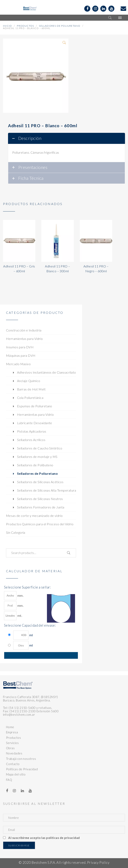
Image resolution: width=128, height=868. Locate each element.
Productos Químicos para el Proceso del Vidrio (40, 524)
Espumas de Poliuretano (35, 406)
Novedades (14, 753)
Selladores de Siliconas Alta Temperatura (47, 490)
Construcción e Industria (24, 330)
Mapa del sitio (16, 774)
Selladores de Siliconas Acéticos (40, 482)
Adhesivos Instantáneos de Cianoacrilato (47, 372)
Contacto (13, 764)
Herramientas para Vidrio (24, 339)
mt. (13, 616)
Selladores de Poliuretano (60, 26)
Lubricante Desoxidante (35, 423)
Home (10, 727)
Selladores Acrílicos (31, 440)
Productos (25, 26)
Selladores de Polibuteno (35, 465)
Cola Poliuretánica (30, 398)
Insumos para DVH (20, 347)
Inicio (7, 26)
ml (23, 635)
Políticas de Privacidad (22, 769)
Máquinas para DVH (21, 355)
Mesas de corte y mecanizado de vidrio (34, 516)
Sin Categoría (16, 532)
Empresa (12, 732)
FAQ (9, 780)
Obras (10, 748)
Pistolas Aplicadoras (32, 431)
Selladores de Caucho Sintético (40, 448)
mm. (14, 596)
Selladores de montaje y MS (37, 457)
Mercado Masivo (18, 364)
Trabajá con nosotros (21, 759)
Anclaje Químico (29, 381)
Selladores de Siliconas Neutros (40, 499)
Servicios (12, 743)
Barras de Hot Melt (31, 389)
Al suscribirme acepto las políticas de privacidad (44, 838)
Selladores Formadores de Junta (41, 507)
